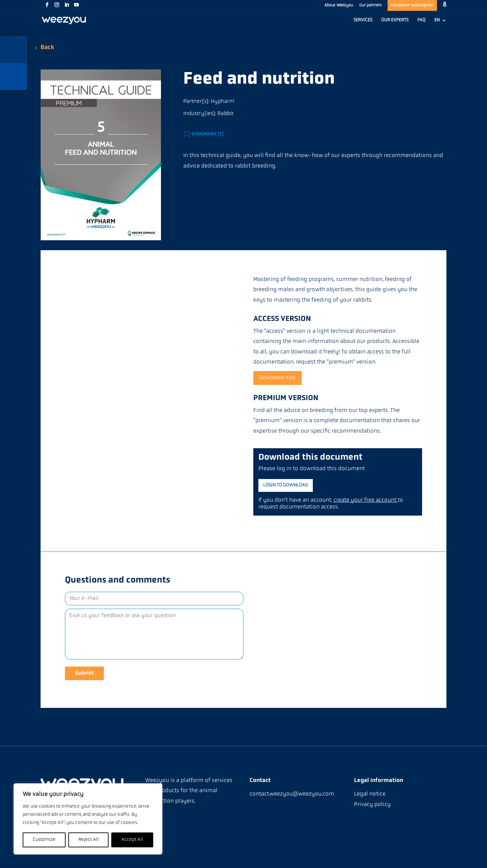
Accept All (132, 840)
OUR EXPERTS (395, 20)
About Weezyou (339, 5)
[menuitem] (440, 24)
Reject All (89, 840)
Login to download (286, 485)
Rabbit (225, 114)
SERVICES (363, 20)
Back (47, 48)
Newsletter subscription (412, 5)
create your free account (366, 500)
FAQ (421, 20)
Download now (277, 378)
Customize (44, 840)
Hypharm (223, 102)
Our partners (370, 5)
